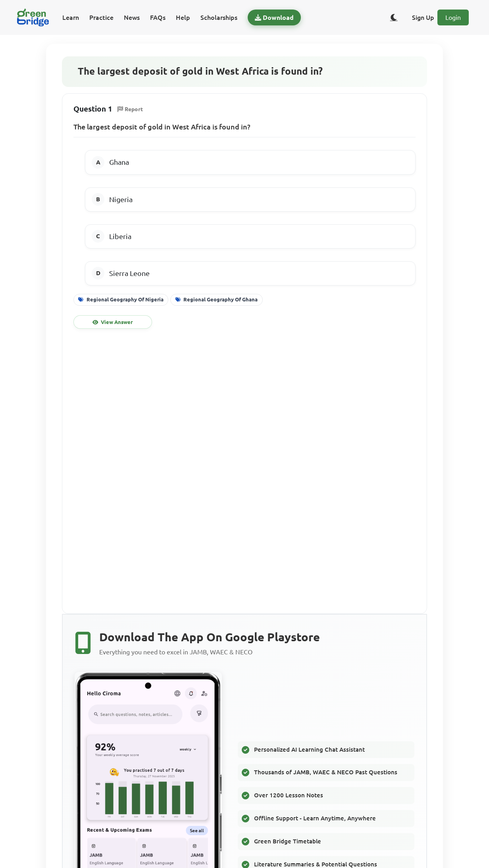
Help (183, 17)
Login (453, 17)
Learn (71, 17)
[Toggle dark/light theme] (394, 17)
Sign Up (423, 17)
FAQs (158, 17)
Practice (101, 17)
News (132, 17)
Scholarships (219, 17)
